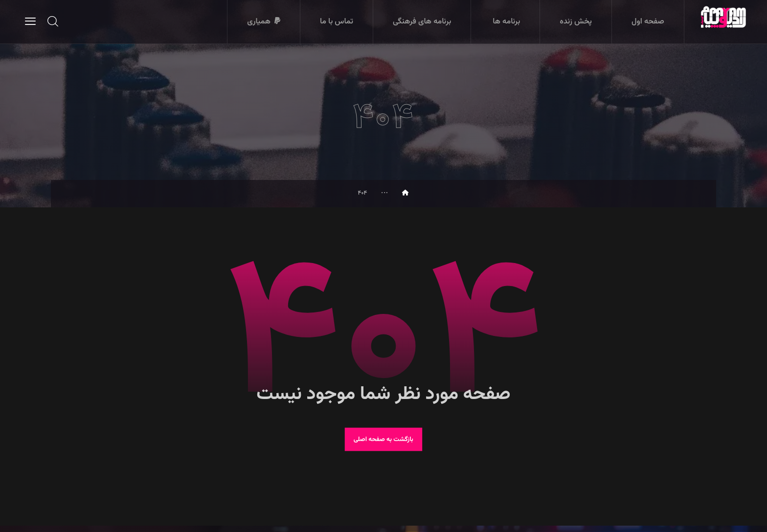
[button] (30, 21)
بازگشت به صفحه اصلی (383, 445)
